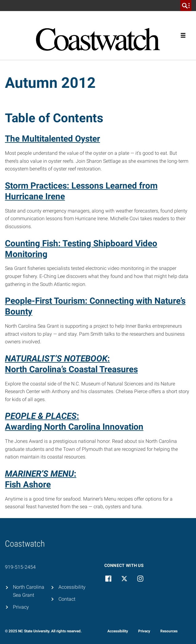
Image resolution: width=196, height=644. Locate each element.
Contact (67, 599)
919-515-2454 (20, 567)
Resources (169, 631)
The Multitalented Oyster (52, 139)
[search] (186, 6)
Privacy (21, 607)
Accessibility (72, 587)
